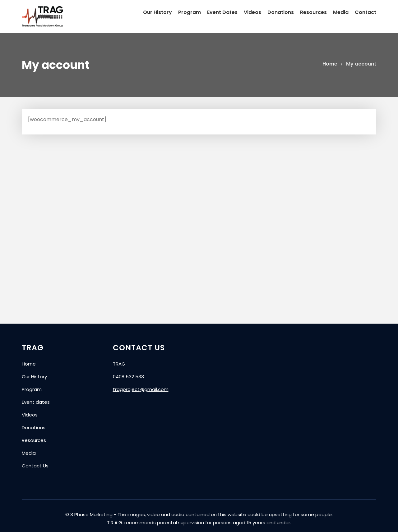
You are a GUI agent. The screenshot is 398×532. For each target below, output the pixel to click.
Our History (157, 12)
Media (341, 12)
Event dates (36, 402)
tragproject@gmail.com (141, 389)
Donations (281, 12)
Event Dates (222, 12)
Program (190, 12)
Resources (313, 12)
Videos (252, 12)
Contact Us (35, 466)
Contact (366, 12)
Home (29, 364)
